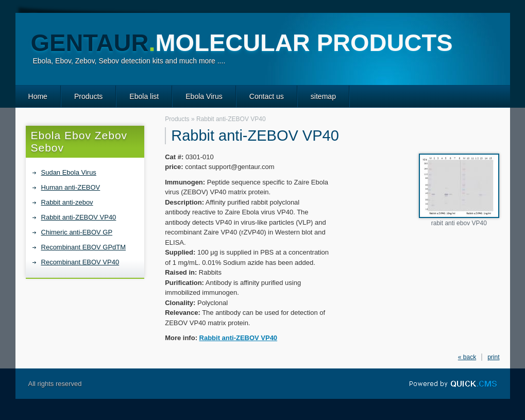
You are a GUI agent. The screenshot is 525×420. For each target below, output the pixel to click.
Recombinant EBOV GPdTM (84, 247)
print (493, 357)
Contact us (267, 96)
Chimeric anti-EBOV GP (77, 232)
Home (38, 96)
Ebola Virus (204, 96)
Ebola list (144, 96)
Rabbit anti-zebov (67, 202)
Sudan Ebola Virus (69, 172)
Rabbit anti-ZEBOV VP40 (79, 217)
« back (467, 357)
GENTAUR (242, 43)
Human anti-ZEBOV (71, 187)
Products (88, 96)
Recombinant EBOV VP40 (80, 262)
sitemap (323, 96)
